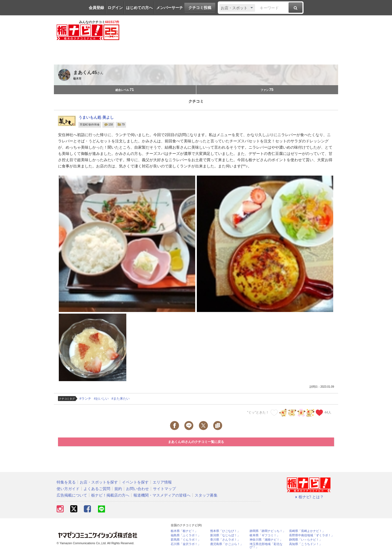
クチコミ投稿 (200, 8)
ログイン (115, 8)
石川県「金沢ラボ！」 (186, 544)
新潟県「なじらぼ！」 (225, 535)
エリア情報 (162, 482)
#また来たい (120, 399)
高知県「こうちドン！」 (306, 544)
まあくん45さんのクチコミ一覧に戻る (196, 442)
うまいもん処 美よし (96, 117)
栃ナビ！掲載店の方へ (110, 495)
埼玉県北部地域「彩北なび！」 (266, 546)
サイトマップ (164, 489)
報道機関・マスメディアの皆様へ (162, 495)
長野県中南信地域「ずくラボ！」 (312, 535)
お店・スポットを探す (99, 482)
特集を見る (66, 482)
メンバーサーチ (170, 8)
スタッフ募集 (206, 495)
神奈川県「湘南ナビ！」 (266, 540)
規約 (118, 489)
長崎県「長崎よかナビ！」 (307, 531)
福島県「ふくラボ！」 (186, 535)
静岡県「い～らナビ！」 (306, 540)
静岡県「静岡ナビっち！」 (268, 531)
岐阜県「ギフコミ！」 (265, 535)
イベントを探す (135, 482)
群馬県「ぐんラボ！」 (186, 540)
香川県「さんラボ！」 (225, 540)
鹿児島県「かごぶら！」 (227, 544)
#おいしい (101, 399)
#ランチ (85, 399)
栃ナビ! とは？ (309, 497)
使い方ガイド (68, 489)
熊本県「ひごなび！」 (225, 531)
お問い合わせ (137, 489)
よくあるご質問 (97, 489)
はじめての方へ (139, 8)
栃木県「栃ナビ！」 (184, 531)
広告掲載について (72, 495)
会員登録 (96, 8)
